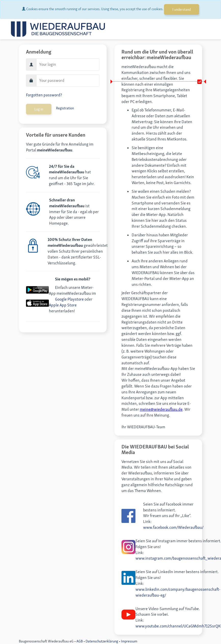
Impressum (129, 641)
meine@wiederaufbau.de (161, 409)
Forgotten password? (44, 95)
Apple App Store (63, 305)
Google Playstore (69, 299)
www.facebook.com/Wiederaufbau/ (173, 527)
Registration (65, 108)
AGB (80, 641)
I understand (182, 9)
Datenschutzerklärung (102, 641)
